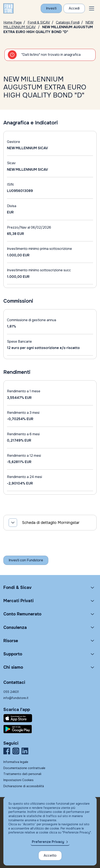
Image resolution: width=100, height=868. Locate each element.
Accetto (50, 855)
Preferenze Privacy (48, 842)
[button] (92, 8)
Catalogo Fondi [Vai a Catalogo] (68, 22)
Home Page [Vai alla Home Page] (13, 22)
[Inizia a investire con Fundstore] (26, 560)
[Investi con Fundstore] (51, 8)
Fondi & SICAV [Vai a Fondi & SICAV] (39, 22)
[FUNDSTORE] (8, 8)
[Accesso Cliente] (74, 8)
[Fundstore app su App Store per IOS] (50, 718)
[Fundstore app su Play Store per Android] (50, 729)
